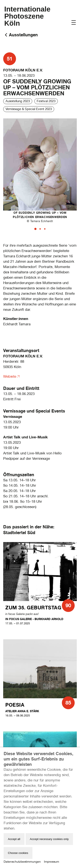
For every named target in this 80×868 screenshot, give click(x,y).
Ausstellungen (23, 35)
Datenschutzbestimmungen (22, 862)
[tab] (35, 229)
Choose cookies (18, 853)
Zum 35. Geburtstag (33, 608)
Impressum (52, 862)
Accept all (14, 839)
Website (10, 376)
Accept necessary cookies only (49, 839)
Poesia (15, 705)
